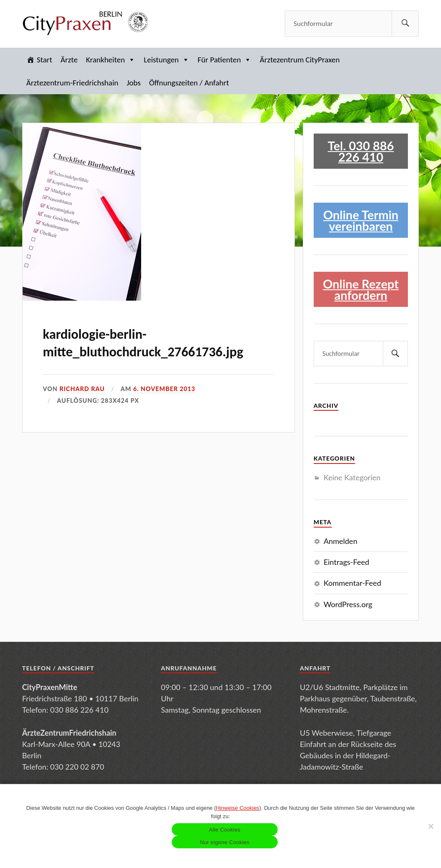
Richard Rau (82, 389)
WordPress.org (348, 604)
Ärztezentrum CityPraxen (300, 60)
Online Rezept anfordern (361, 289)
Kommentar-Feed (352, 583)
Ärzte (69, 60)
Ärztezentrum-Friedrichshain (72, 83)
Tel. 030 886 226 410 (361, 151)
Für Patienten (224, 60)
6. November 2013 (164, 389)
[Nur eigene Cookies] (431, 826)
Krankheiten (111, 60)
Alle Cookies (225, 830)
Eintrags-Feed (347, 562)
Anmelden (341, 541)
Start (45, 60)
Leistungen (166, 60)
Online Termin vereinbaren (361, 220)
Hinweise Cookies (238, 808)
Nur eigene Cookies (225, 842)
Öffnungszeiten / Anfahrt (189, 83)
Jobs (134, 83)
